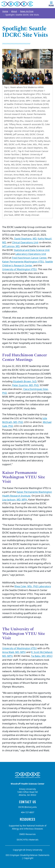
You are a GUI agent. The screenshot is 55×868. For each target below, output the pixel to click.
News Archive (27, 11)
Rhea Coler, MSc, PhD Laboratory (33, 586)
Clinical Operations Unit (25, 243)
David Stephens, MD (25, 239)
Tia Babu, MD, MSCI (42, 656)
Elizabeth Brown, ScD (25, 382)
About (14, 11)
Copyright (28, 858)
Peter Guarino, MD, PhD (25, 385)
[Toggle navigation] (51, 4)
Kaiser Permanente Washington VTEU (23, 262)
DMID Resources (27, 834)
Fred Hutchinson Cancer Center (29, 258)
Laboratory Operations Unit (31, 254)
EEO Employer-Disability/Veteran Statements (28, 855)
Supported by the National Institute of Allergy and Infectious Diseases (28, 827)
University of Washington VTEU (20, 269)
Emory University (34, 850)
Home (5, 11)
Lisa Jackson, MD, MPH (15, 500)
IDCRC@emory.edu (28, 807)
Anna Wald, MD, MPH (14, 652)
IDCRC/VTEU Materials (28, 840)
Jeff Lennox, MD (11, 246)
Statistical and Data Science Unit (32, 250)
